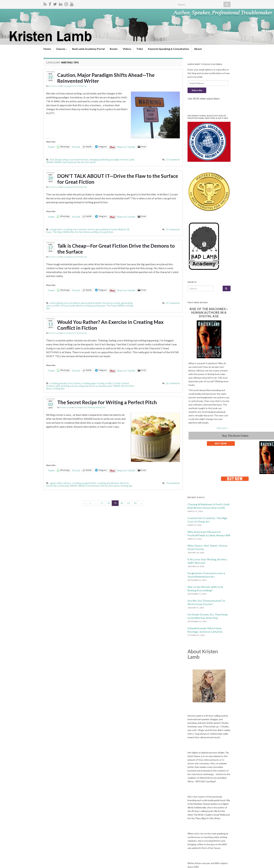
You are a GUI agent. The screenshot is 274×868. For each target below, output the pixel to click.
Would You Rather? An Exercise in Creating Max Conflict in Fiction (110, 325)
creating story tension (75, 229)
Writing (91, 407)
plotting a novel (69, 386)
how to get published (99, 229)
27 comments (173, 160)
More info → (223, 428)
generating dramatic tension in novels (100, 303)
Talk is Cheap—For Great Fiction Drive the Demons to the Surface (116, 249)
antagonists (56, 229)
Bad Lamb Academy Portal (88, 49)
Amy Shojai (56, 160)
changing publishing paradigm (104, 160)
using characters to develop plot (95, 386)
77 (102, 503)
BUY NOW (221, 443)
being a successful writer (75, 160)
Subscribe (197, 90)
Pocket (76, 147)
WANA (50, 162)
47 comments (173, 303)
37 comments (173, 229)
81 (129, 503)
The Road (111, 306)
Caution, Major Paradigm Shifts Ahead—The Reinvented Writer (106, 78)
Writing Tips (82, 86)
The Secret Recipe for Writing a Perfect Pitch (107, 402)
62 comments (173, 383)
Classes (62, 49)
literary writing (84, 306)
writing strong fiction (102, 232)
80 (122, 503)
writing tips (59, 389)
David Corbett (122, 383)
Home (47, 49)
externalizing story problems (65, 303)
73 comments (173, 483)
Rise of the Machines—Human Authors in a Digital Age (209, 313)
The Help (57, 232)
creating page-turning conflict (97, 383)
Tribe (140, 49)
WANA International (65, 162)
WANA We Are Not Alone (76, 232)
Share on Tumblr (126, 147)
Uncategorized (69, 86)
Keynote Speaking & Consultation (169, 49)
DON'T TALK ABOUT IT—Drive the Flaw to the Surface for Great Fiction (118, 179)
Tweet (51, 147)
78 (108, 503)
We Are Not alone (86, 162)
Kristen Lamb (55, 86)
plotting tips (99, 306)
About (198, 49)
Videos (127, 49)
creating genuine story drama (65, 383)
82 (135, 503)
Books (114, 49)
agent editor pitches (61, 483)
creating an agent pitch (84, 483)
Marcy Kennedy (61, 486)
